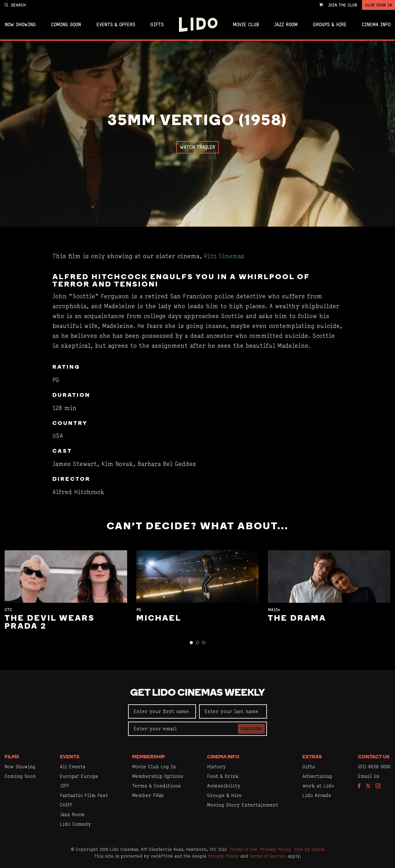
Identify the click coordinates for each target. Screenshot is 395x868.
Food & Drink (223, 776)
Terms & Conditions (156, 786)
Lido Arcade (317, 795)
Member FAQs (148, 795)
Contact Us (374, 757)
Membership (148, 757)
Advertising (317, 776)
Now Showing (20, 25)
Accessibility (224, 786)
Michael (159, 619)
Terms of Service (268, 856)
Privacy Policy (276, 849)
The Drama (297, 619)
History (216, 767)
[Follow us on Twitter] (368, 786)
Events (70, 757)
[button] (191, 643)
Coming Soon (66, 25)
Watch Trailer (197, 147)
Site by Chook (309, 849)
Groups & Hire (330, 25)
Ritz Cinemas (224, 256)
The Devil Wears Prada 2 (50, 623)
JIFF (64, 786)
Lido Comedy (75, 824)
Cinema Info (376, 25)
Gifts (157, 25)
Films (12, 757)
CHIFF (66, 805)
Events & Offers (116, 25)
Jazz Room (286, 25)
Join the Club (343, 5)
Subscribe (251, 729)
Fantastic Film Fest (84, 795)
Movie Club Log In (154, 767)
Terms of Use (243, 849)
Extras (312, 757)
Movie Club (246, 25)
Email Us (369, 776)
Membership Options (158, 776)
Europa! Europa (79, 776)
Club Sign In (378, 5)
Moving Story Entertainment (243, 805)
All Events (73, 767)
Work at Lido (318, 786)
